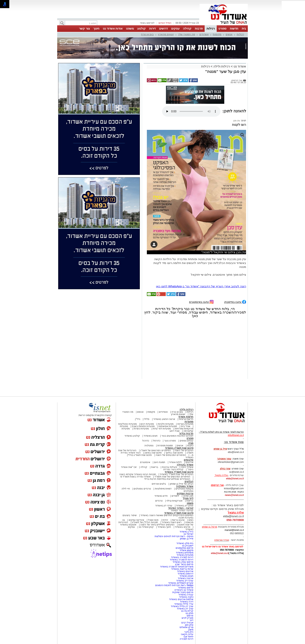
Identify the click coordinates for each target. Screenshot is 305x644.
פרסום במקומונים (184, 548)
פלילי (147, 419)
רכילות (211, 28)
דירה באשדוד (187, 602)
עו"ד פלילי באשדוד (184, 604)
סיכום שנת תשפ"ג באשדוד (179, 448)
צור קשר (84, 28)
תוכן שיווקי (188, 496)
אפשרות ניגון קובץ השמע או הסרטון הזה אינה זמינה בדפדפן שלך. (191, 111)
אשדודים (204, 34)
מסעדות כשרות (141, 429)
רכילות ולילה (222, 66)
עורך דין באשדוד (185, 609)
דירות (152, 28)
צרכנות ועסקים (185, 493)
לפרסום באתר (147, 23)
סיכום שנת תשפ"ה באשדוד (179, 513)
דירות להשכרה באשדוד (182, 560)
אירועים (189, 462)
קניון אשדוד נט (146, 527)
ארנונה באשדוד (186, 578)
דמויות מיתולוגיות (163, 489)
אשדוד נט (239, 66)
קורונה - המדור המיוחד (181, 508)
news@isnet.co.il (234, 495)
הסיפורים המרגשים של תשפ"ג (155, 450)
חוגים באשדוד (151, 436)
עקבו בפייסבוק (235, 302)
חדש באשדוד (161, 496)
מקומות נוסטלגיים (184, 489)
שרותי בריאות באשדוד (182, 569)
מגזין (191, 443)
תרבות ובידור (186, 433)
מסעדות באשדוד (185, 555)
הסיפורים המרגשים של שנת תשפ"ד (172, 477)
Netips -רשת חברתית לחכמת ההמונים (174, 585)
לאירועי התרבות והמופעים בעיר (177, 436)
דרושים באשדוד (185, 574)
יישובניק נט (187, 546)
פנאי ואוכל (153, 520)
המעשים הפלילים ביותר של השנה (157, 525)
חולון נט (189, 613)
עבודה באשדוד (185, 595)
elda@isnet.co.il (235, 479)
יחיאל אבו (188, 637)
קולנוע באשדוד (132, 436)
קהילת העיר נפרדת (173, 469)
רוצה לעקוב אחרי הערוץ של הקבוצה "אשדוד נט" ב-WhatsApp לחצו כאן (201, 286)
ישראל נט (188, 534)
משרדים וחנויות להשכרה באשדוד (177, 567)
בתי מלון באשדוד (185, 543)
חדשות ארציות (186, 419)
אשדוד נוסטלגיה (185, 486)
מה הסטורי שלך (186, 34)
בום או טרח (147, 34)
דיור (191, 620)
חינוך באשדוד (164, 527)
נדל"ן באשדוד (186, 532)
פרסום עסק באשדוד (183, 562)
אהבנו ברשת (178, 520)
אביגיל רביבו (187, 623)
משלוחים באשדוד (185, 553)
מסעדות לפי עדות (162, 429)
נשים (191, 520)
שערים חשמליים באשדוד (181, 583)
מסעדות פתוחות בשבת (143, 426)
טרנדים (159, 501)
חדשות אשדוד (186, 417)
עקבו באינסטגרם (201, 302)
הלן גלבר (189, 632)
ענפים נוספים (187, 441)
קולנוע (142, 28)
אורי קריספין (217, 485)
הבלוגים (189, 481)
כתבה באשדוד (186, 597)
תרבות (199, 28)
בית (244, 28)
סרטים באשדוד (182, 527)
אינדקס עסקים (136, 520)
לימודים (175, 496)
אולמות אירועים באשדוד (181, 599)
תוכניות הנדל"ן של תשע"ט (145, 522)
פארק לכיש (188, 618)
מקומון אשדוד (186, 550)
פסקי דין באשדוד (185, 506)
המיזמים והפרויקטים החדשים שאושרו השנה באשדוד (167, 515)
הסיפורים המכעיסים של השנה (171, 455)
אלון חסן (189, 625)
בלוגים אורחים (159, 484)
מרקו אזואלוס (186, 627)
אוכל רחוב (174, 431)
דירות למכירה (187, 639)
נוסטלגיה (149, 446)
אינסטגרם (145, 462)
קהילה (187, 28)
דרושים (163, 28)
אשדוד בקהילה (185, 465)
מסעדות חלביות (166, 424)
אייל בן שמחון (187, 539)
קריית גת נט (187, 611)
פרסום (190, 616)
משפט (130, 28)
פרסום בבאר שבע (184, 564)
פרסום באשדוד (185, 588)
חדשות (234, 28)
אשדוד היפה (187, 467)
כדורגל (146, 441)
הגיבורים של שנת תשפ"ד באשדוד (176, 474)
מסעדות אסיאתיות (168, 426)
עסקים (175, 28)
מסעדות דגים (147, 424)
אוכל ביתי (185, 426)
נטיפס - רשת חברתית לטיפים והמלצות (174, 536)
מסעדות (189, 422)
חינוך (96, 28)
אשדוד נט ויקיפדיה (184, 590)
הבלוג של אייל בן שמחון (182, 484)
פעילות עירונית (170, 467)
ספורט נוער (170, 441)
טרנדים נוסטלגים (142, 489)
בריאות (155, 467)
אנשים (229, 34)
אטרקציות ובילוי (174, 501)
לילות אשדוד (175, 462)
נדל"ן (138, 419)
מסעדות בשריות (185, 424)
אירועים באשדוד (185, 571)
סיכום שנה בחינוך (174, 453)
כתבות (190, 446)
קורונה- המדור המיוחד (182, 510)
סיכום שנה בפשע (153, 453)
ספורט (222, 28)
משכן (191, 630)
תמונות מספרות (165, 446)
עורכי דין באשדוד (164, 506)
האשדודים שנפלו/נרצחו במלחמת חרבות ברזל (167, 479)
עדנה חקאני (187, 634)
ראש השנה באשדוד (172, 522)
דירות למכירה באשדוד (182, 557)
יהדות (165, 520)
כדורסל (157, 441)
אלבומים (189, 460)
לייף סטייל (188, 498)
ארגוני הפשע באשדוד (164, 419)
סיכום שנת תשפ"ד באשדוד (179, 472)
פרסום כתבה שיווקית (183, 592)
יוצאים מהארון (166, 34)
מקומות (217, 34)
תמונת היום (160, 462)
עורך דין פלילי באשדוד (182, 606)
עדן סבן (237, 121)
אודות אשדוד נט (113, 28)
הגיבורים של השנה (184, 450)
